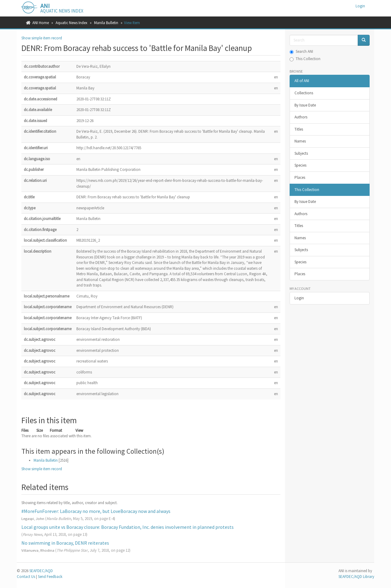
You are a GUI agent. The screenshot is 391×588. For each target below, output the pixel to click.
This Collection (305, 59)
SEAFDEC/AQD (41, 571)
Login (299, 298)
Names (300, 141)
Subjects (301, 153)
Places (300, 177)
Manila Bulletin (106, 23)
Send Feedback (50, 577)
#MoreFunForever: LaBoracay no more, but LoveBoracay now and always (96, 511)
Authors (301, 117)
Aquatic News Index (71, 23)
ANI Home (41, 23)
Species (300, 165)
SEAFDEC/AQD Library (356, 577)
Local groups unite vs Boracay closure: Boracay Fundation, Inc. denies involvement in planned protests (128, 527)
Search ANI (301, 51)
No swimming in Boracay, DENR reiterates (65, 543)
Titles (299, 129)
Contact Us (26, 577)
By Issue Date (305, 105)
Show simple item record (42, 38)
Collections (304, 93)
